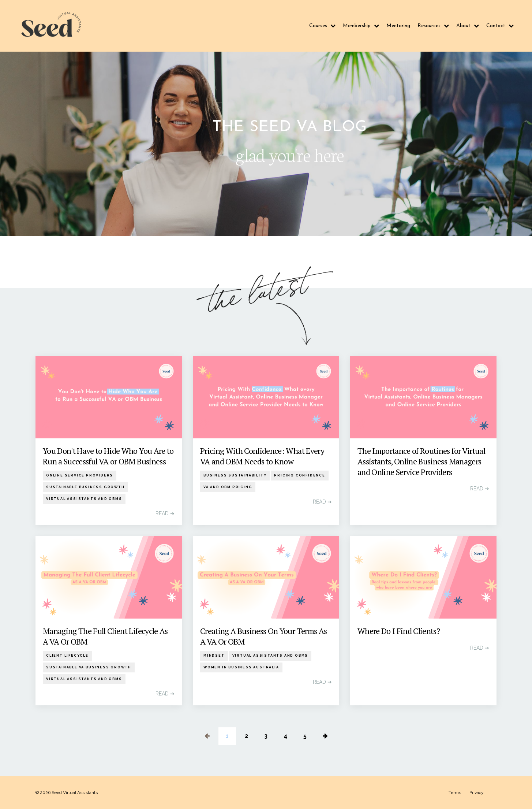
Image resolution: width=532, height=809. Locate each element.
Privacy (477, 793)
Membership (361, 26)
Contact (500, 26)
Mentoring (398, 26)
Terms (455, 793)
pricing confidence (299, 475)
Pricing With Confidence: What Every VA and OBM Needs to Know (262, 456)
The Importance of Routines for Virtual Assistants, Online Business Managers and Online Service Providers (421, 461)
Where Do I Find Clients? (399, 631)
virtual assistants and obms (84, 499)
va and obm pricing (228, 487)
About (468, 26)
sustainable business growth (85, 487)
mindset (214, 656)
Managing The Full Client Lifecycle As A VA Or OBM (105, 636)
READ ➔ (165, 513)
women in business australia (241, 667)
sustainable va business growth (89, 667)
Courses (322, 26)
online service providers (80, 475)
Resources (433, 26)
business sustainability (235, 475)
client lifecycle (67, 656)
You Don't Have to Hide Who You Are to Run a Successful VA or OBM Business (108, 456)
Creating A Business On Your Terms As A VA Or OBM (263, 636)
